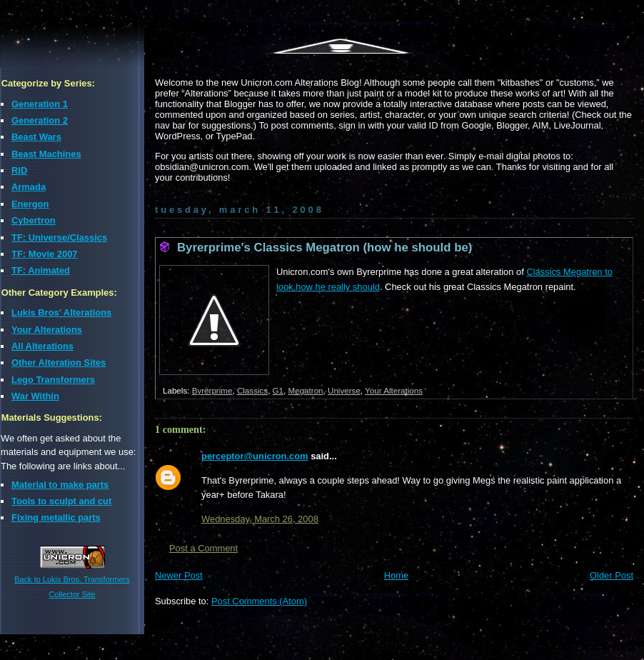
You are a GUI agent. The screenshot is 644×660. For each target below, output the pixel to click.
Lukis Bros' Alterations (61, 312)
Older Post (612, 575)
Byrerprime (212, 390)
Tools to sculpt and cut (61, 501)
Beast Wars (36, 137)
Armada (29, 187)
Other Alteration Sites (59, 362)
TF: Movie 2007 (45, 254)
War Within (35, 396)
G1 (278, 390)
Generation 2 (40, 120)
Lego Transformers (53, 380)
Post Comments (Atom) (259, 601)
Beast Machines (46, 154)
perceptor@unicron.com (255, 456)
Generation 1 (40, 104)
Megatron (306, 390)
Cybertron (34, 220)
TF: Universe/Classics (59, 237)
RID (19, 170)
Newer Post (179, 575)
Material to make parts (60, 485)
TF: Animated (41, 270)
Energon (30, 204)
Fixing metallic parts (56, 517)
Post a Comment (203, 548)
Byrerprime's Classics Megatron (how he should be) (324, 247)
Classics (252, 390)
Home (396, 575)
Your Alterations (47, 330)
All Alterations (42, 346)
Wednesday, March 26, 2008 (260, 519)
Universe (344, 390)
